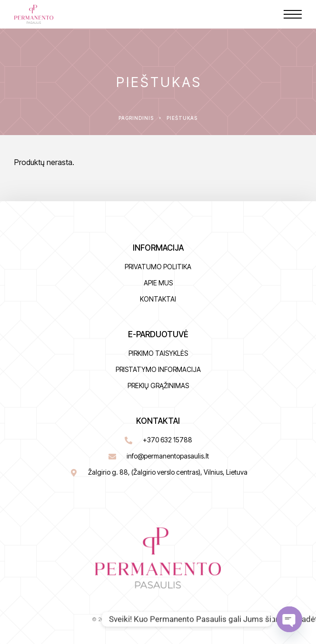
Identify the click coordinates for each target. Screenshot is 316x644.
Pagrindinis (136, 118)
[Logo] (34, 14)
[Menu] (293, 14)
